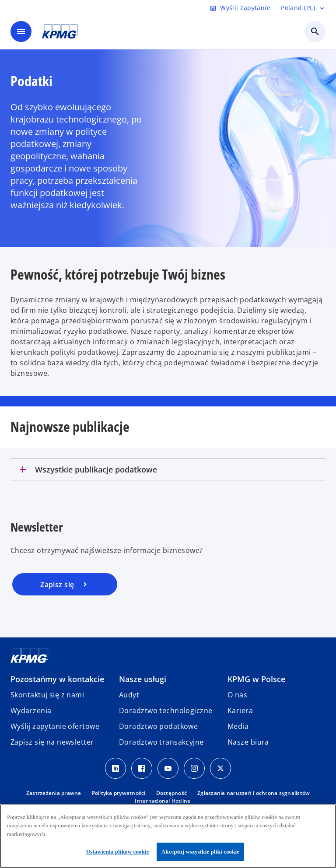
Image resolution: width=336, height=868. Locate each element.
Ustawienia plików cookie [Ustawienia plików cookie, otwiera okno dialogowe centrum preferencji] (118, 852)
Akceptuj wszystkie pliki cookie (200, 852)
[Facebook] (142, 768)
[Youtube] (168, 768)
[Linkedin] (115, 768)
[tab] (168, 469)
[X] (220, 768)
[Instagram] (194, 768)
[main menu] (21, 31)
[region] (168, 836)
